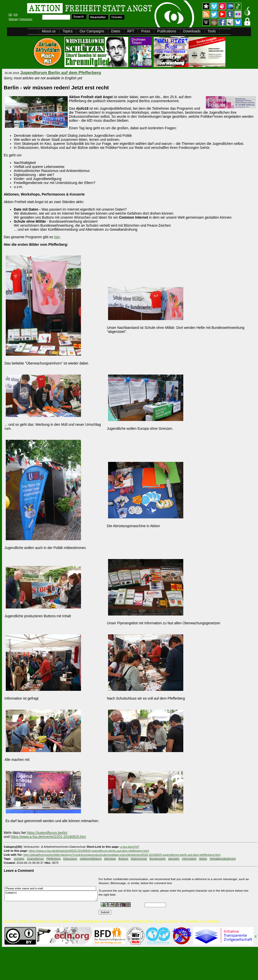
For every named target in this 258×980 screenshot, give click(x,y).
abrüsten (174, 859)
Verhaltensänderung (223, 859)
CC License (10, 921)
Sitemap (13, 19)
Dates (116, 31)
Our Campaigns (92, 31)
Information (189, 859)
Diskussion (70, 859)
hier (57, 237)
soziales (19, 859)
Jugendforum (35, 859)
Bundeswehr (158, 859)
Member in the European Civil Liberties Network (45, 921)
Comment (52, 896)
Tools (212, 31)
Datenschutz (139, 859)
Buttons (123, 859)
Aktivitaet (110, 859)
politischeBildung (91, 859)
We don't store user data (117, 921)
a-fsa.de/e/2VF (130, 847)
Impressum (26, 19)
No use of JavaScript (167, 921)
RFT (131, 31)
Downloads (192, 31)
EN (16, 15)
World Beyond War (143, 921)
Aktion (203, 859)
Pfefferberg (54, 859)
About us (49, 31)
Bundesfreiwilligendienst (87, 921)
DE (10, 15)
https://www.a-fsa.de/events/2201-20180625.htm (48, 837)
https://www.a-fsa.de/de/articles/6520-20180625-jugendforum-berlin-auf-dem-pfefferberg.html (89, 851)
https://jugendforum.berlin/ (47, 833)
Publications (167, 31)
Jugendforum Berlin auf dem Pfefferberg (61, 73)
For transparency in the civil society (200, 921)
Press (146, 31)
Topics (68, 31)
